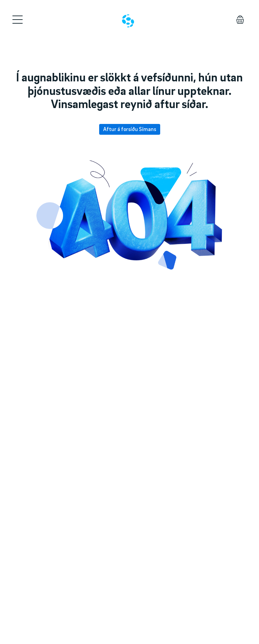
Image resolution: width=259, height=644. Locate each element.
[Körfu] (240, 20)
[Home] (128, 21)
